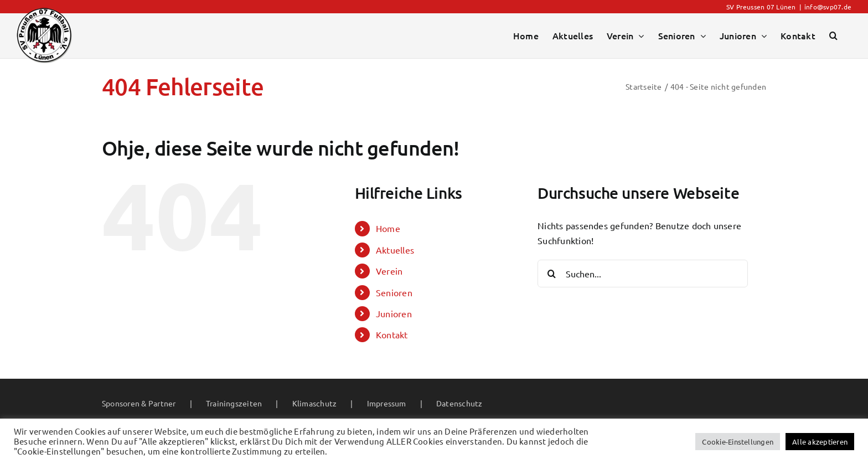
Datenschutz (459, 403)
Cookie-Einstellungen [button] (738, 442)
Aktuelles (395, 250)
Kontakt (392, 334)
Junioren (394, 313)
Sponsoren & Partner (139, 403)
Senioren (394, 292)
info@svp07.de (828, 7)
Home (388, 228)
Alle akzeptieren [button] (820, 442)
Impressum (387, 403)
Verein (389, 271)
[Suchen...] (643, 274)
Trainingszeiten (234, 403)
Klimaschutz (315, 403)
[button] (833, 35)
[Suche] (551, 274)
